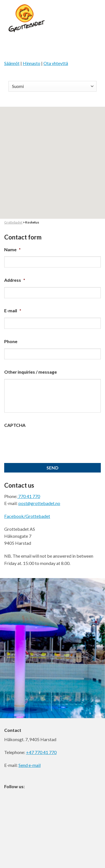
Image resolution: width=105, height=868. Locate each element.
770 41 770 (29, 496)
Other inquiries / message (31, 372)
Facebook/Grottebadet (27, 516)
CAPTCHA (15, 425)
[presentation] (47, 443)
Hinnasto (32, 63)
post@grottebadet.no (39, 503)
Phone (11, 341)
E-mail (13, 310)
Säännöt (12, 63)
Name (12, 249)
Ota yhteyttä (56, 63)
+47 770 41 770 (41, 752)
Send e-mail (30, 765)
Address (15, 280)
